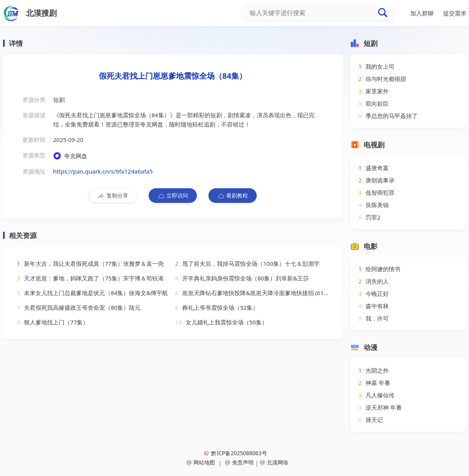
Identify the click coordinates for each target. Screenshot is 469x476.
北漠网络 (274, 462)
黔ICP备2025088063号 (235, 453)
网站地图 (201, 462)
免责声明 (239, 462)
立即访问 (173, 196)
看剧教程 (233, 196)
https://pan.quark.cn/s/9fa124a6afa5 (103, 171)
